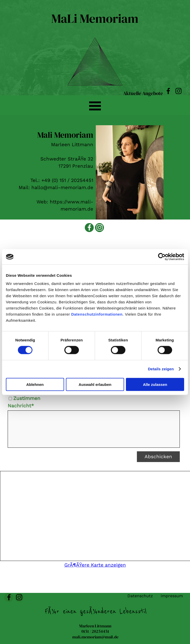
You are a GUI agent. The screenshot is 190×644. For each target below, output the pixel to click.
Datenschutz (140, 596)
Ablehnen (35, 384)
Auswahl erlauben (95, 384)
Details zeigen (161, 369)
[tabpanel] (50, 171)
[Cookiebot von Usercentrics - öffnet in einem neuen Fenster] (162, 257)
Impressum (172, 596)
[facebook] (168, 91)
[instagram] (178, 91)
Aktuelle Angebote (143, 93)
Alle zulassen (155, 384)
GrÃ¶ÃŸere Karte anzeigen (95, 565)
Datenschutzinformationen (97, 314)
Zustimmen (27, 398)
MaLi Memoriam (95, 18)
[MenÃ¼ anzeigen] (95, 106)
